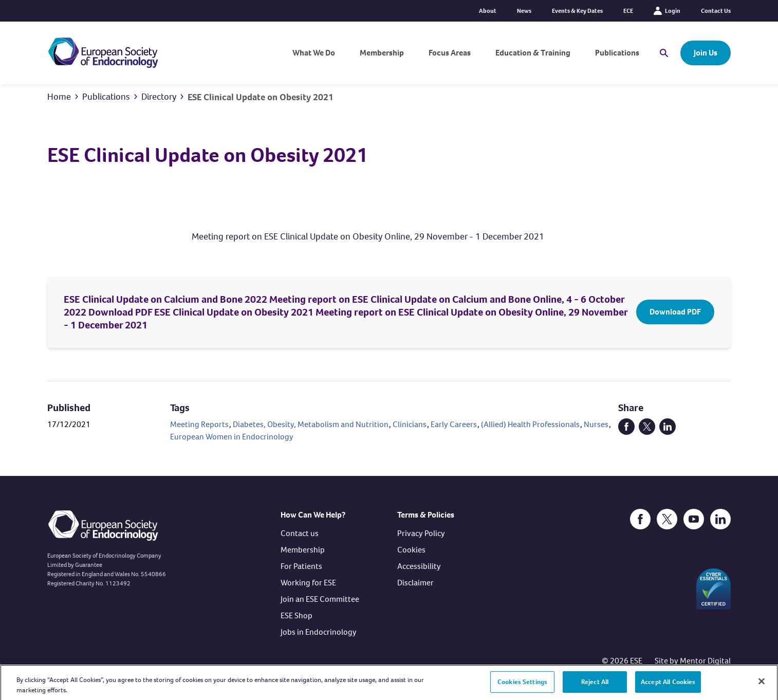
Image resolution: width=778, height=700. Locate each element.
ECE (628, 11)
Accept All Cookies (668, 686)
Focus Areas (450, 53)
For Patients (301, 566)
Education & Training (533, 53)
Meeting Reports (199, 424)
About (488, 11)
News (524, 11)
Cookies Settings (522, 686)
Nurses (596, 424)
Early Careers (454, 424)
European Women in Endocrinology (232, 437)
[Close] (762, 685)
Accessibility (419, 566)
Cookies (411, 550)
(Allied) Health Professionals (530, 424)
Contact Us (716, 11)
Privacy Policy (421, 533)
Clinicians (410, 424)
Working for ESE (308, 583)
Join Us (706, 53)
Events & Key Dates (577, 11)
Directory (159, 97)
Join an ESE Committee (320, 599)
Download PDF (675, 312)
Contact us (300, 533)
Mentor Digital (705, 661)
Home (59, 97)
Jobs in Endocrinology (319, 632)
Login (667, 11)
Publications (617, 53)
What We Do (314, 53)
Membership (382, 53)
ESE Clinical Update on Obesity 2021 (261, 97)
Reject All (595, 686)
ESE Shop (297, 615)
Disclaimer (415, 583)
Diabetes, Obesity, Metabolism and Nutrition (311, 424)
